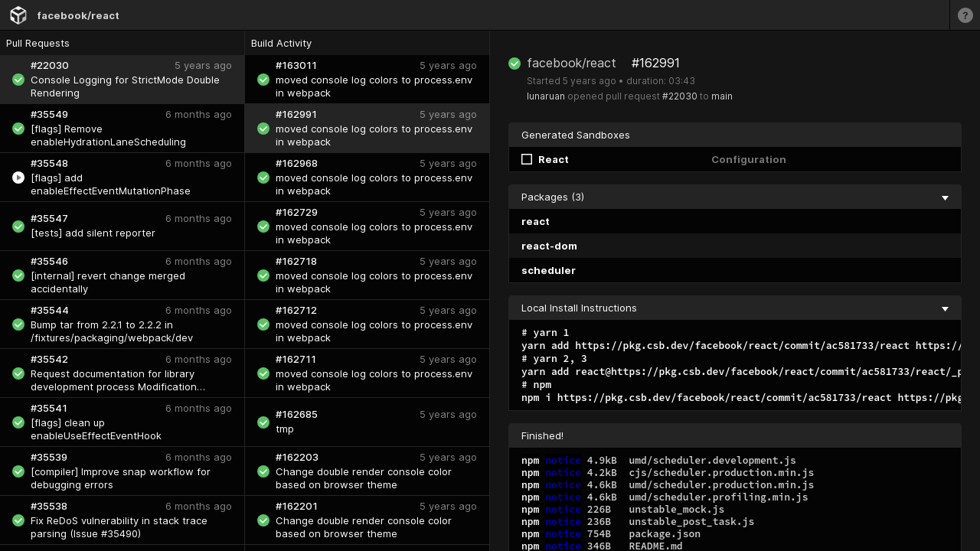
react (536, 221)
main (722, 96)
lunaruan (546, 96)
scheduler (549, 270)
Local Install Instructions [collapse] (735, 308)
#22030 (680, 96)
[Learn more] (965, 15)
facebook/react (78, 15)
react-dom (549, 246)
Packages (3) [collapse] (735, 197)
